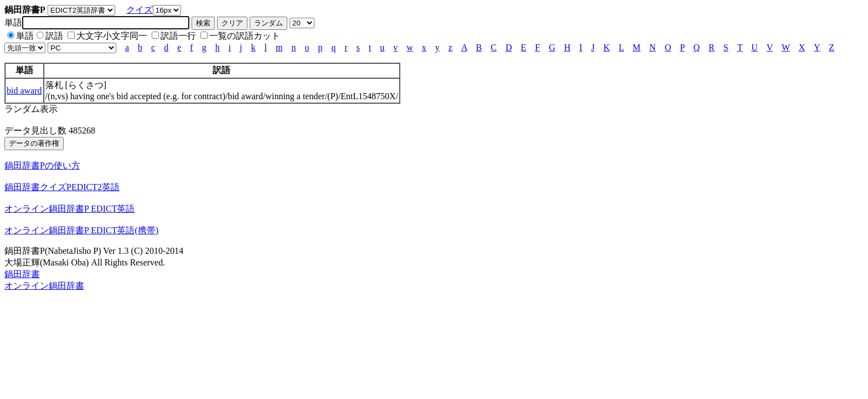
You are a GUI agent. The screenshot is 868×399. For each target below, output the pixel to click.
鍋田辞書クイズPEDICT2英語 (62, 187)
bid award (24, 91)
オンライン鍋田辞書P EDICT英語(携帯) (81, 230)
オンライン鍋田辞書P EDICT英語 (69, 209)
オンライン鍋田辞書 (44, 286)
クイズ (139, 10)
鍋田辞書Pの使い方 (42, 165)
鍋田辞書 (22, 274)
